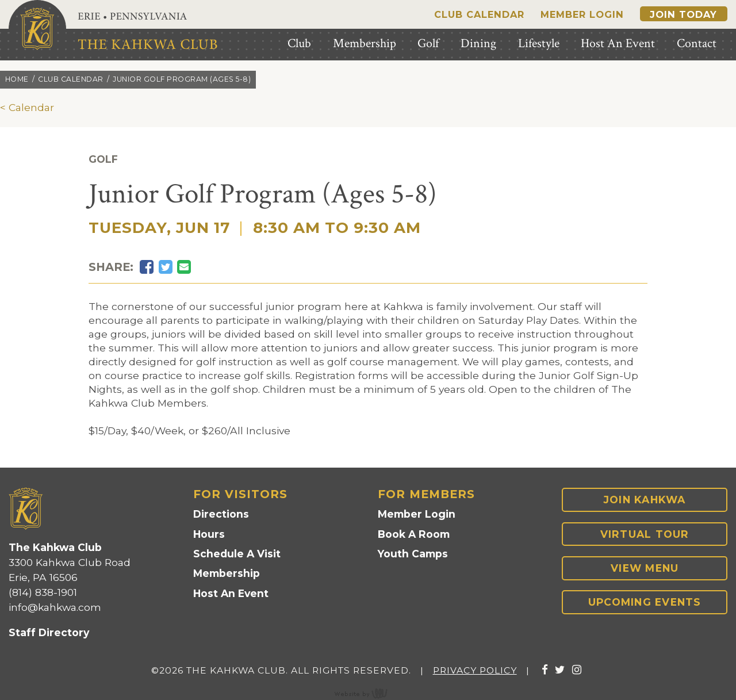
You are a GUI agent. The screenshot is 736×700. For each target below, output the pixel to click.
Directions (221, 514)
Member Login (582, 14)
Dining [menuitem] (478, 43)
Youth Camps (413, 554)
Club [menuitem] (299, 43)
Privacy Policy (475, 670)
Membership (227, 573)
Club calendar (71, 79)
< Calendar (27, 107)
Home (17, 79)
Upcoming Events (645, 602)
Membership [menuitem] (365, 43)
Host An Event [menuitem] (618, 43)
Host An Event (231, 593)
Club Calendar (479, 14)
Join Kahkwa (645, 500)
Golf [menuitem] (428, 43)
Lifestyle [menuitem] (539, 43)
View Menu (645, 568)
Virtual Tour (645, 534)
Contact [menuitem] (697, 43)
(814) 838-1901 (43, 592)
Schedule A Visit (237, 554)
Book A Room (414, 534)
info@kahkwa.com (55, 607)
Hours (209, 534)
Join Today (683, 14)
